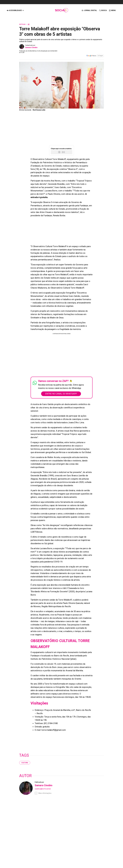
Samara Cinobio (31, 47)
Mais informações (45, 793)
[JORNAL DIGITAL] (89, 10)
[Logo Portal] (62, 10)
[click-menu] (112, 10)
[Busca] (103, 10)
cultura (25, 763)
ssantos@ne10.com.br (43, 789)
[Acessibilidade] (15, 10)
